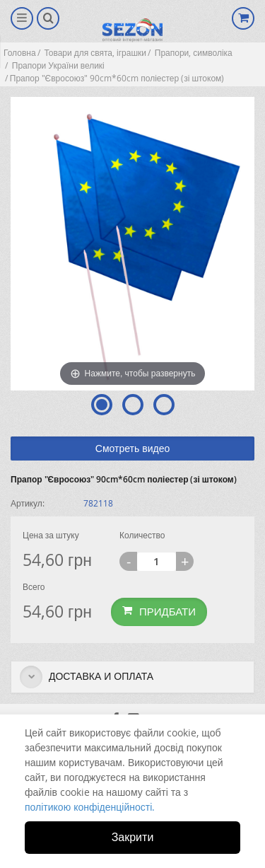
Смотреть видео (132, 448)
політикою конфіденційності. (90, 807)
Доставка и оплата (87, 677)
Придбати (159, 611)
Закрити (133, 837)
